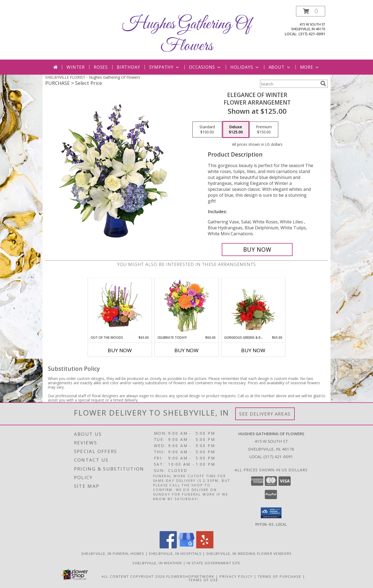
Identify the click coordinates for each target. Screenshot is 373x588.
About (280, 67)
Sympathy (165, 67)
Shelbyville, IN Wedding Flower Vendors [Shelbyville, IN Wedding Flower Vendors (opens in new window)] (249, 553)
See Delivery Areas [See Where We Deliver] (265, 414)
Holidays (245, 67)
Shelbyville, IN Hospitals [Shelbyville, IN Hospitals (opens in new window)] (175, 553)
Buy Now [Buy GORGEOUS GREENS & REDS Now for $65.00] (253, 350)
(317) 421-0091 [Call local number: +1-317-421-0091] (312, 34)
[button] (311, 11)
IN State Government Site (213, 563)
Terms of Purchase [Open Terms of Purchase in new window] (280, 576)
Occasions (205, 67)
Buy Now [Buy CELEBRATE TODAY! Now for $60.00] (186, 350)
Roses (101, 67)
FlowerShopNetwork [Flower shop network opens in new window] (190, 576)
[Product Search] (289, 84)
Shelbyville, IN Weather (157, 563)
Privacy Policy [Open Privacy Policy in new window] (236, 576)
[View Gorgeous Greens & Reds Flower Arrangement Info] (253, 307)
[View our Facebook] (168, 547)
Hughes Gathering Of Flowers (187, 35)
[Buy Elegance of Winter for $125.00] (257, 250)
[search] (323, 84)
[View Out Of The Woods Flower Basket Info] (120, 307)
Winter (76, 67)
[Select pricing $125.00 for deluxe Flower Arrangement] (236, 130)
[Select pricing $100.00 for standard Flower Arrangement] (207, 130)
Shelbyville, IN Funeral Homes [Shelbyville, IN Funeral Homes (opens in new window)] (113, 553)
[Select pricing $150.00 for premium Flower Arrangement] (264, 130)
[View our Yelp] (205, 547)
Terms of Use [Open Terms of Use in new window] (203, 580)
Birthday (128, 67)
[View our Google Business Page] (186, 547)
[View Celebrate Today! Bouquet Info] (187, 307)
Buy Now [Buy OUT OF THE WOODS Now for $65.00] (120, 350)
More (310, 67)
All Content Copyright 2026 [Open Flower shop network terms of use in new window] (133, 576)
